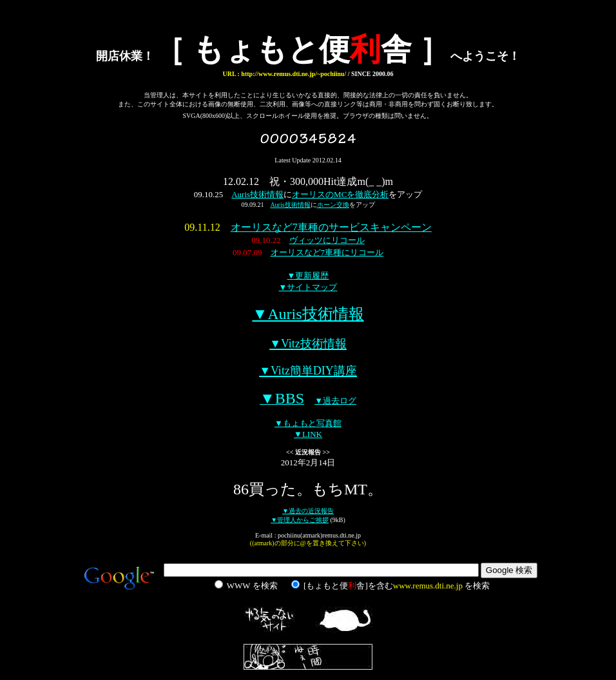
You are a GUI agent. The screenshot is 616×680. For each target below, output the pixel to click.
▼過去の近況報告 (308, 511)
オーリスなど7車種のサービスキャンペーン (331, 227)
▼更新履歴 (308, 276)
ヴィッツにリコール (327, 240)
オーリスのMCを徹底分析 (340, 194)
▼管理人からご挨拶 (300, 520)
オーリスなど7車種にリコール (327, 252)
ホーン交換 (333, 205)
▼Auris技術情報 (308, 314)
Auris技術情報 (257, 194)
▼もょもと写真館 (308, 423)
